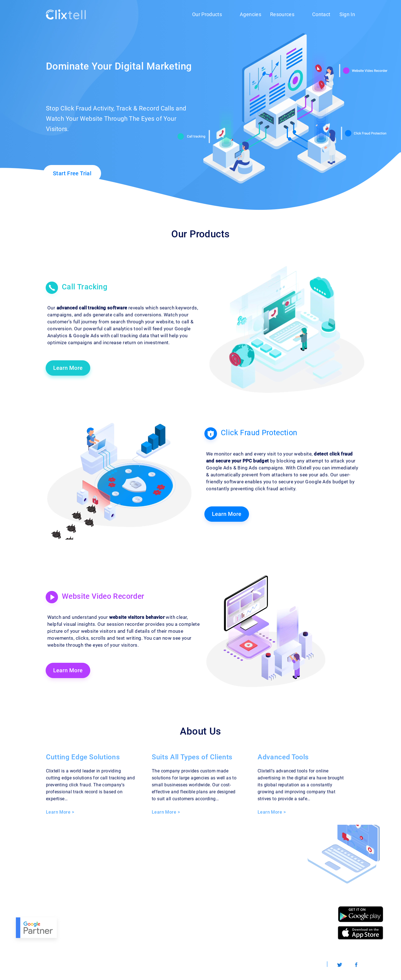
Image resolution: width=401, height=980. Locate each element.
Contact (321, 14)
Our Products (207, 14)
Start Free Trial (72, 173)
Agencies (250, 14)
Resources (282, 14)
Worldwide (309, 965)
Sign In (347, 14)
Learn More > (60, 812)
